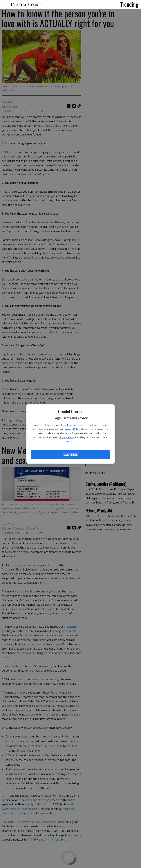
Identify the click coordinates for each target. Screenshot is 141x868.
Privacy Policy (72, 429)
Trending (129, 4)
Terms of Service (76, 425)
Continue (70, 455)
